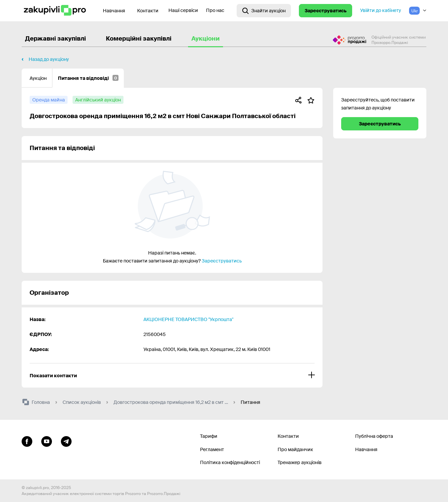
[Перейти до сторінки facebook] (27, 440)
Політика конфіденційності (230, 462)
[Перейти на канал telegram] (66, 440)
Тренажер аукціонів (300, 462)
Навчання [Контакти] (114, 11)
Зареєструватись (326, 11)
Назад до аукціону (49, 59)
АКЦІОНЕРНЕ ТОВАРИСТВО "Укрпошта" (188, 319)
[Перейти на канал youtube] (47, 440)
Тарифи (209, 436)
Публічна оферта (374, 436)
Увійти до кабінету (381, 10)
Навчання (366, 449)
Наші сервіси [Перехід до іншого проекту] (183, 10)
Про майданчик (295, 449)
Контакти (148, 11)
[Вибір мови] (418, 11)
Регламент (212, 449)
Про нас (215, 10)
